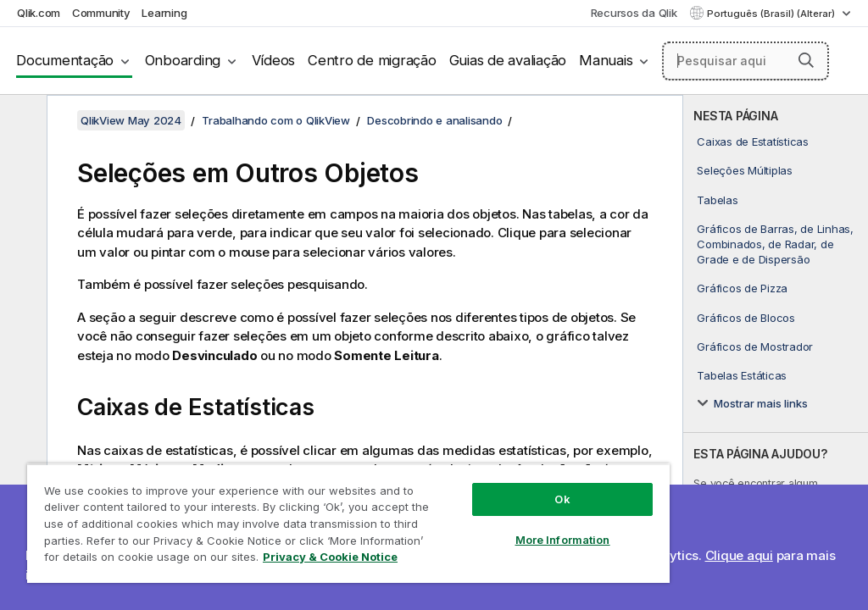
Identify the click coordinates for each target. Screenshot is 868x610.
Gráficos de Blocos (746, 318)
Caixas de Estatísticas (753, 141)
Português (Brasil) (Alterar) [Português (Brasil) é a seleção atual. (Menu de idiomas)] (772, 14)
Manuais (606, 60)
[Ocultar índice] (21, 121)
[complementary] (776, 352)
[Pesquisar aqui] (746, 61)
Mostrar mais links (761, 403)
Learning (164, 13)
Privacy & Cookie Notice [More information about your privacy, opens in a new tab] (330, 557)
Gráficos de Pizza (742, 288)
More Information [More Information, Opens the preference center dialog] (563, 540)
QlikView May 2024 (131, 120)
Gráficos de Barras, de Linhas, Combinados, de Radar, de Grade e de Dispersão (775, 244)
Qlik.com (39, 13)
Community (101, 13)
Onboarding (183, 60)
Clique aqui (739, 555)
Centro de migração (372, 60)
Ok (562, 499)
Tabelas (717, 200)
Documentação (65, 60)
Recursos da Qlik (634, 13)
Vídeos (274, 60)
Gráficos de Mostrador (755, 347)
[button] (806, 60)
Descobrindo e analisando (434, 120)
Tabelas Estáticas (742, 375)
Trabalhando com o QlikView (276, 120)
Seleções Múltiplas (745, 170)
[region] (348, 523)
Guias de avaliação (508, 60)
